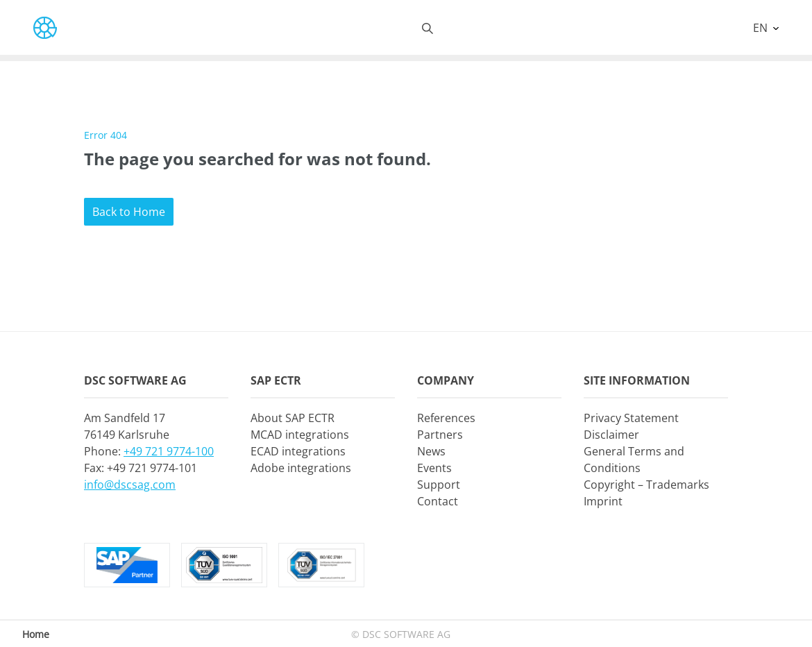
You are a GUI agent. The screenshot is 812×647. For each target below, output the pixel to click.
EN (762, 28)
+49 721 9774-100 (169, 451)
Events (434, 468)
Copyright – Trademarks (646, 485)
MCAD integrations (300, 435)
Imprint (603, 501)
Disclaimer (611, 435)
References (446, 418)
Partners (440, 435)
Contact (438, 501)
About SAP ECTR (293, 418)
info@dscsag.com (130, 485)
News (431, 451)
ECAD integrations (298, 451)
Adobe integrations (301, 468)
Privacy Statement (631, 418)
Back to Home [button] (129, 212)
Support (439, 485)
